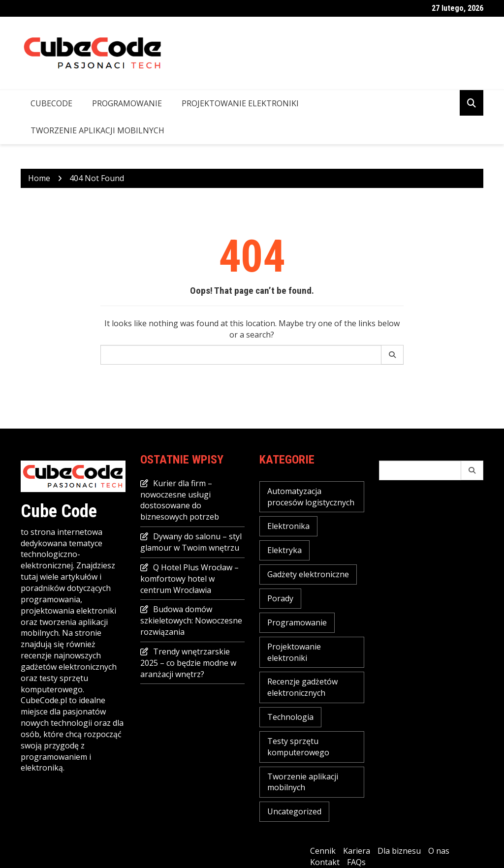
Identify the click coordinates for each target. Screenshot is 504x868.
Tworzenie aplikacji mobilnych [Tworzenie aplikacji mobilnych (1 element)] (303, 782)
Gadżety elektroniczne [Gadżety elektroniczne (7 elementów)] (308, 574)
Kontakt (325, 862)
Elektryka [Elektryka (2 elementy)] (284, 550)
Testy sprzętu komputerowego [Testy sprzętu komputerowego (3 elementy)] (298, 747)
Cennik (323, 851)
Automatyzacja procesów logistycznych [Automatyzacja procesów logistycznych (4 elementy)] (311, 497)
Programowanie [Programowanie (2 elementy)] (297, 622)
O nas (439, 851)
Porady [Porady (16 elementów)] (280, 598)
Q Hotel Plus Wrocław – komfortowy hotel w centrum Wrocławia (189, 579)
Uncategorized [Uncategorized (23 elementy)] (294, 811)
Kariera (357, 851)
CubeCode (51, 103)
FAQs (356, 862)
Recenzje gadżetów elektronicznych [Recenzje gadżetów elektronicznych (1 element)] (302, 687)
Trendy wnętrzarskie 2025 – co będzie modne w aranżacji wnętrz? (188, 663)
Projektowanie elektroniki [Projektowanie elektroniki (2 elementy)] (294, 652)
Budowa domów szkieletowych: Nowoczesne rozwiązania (191, 620)
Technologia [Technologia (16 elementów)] (290, 717)
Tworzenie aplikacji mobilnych (97, 130)
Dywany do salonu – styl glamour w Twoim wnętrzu (191, 542)
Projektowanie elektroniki (240, 103)
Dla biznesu (399, 851)
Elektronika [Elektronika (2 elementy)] (288, 526)
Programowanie (127, 103)
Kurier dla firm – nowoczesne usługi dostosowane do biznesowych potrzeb (180, 500)
